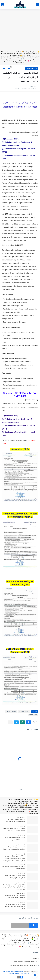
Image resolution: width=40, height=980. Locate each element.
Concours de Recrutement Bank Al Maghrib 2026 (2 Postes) (15, 839)
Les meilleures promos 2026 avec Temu (24, 965)
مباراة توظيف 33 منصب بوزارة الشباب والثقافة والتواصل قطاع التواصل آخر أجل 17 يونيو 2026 (14, 887)
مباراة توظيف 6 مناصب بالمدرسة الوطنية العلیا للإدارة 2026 (15, 877)
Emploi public (33, 715)
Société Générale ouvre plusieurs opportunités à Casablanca (15, 897)
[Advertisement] (20, 31)
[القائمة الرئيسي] (37, 5)
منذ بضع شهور (20, 817)
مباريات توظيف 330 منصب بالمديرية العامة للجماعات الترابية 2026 (14, 830)
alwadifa (34, 958)
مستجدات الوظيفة (11, 712)
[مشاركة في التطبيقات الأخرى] (10, 722)
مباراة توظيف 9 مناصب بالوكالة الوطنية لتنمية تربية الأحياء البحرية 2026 (15, 907)
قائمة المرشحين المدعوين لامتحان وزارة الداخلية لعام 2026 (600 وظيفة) (14, 848)
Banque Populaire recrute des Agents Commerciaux (14, 868)
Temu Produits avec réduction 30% (25, 962)
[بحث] (3, 5)
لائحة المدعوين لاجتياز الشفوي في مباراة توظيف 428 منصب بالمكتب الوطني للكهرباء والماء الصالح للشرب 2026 (14, 859)
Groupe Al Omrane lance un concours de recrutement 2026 (15, 820)
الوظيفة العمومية (32, 69)
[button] (28, 722)
